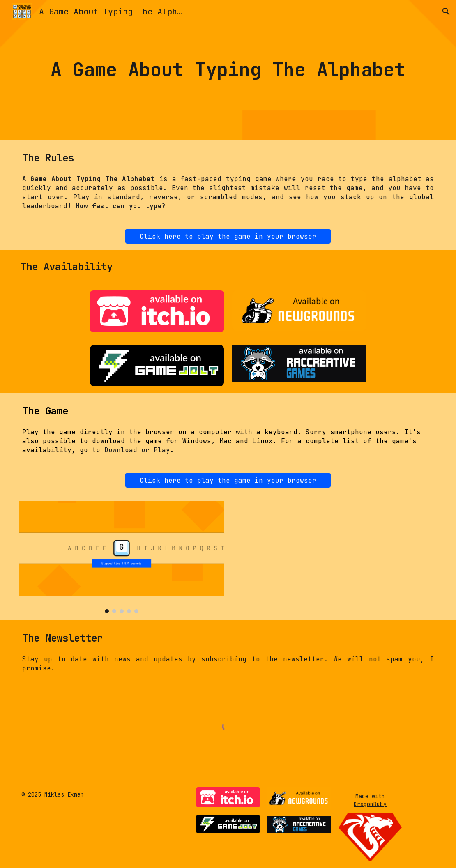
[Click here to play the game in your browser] (228, 236)
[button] (446, 12)
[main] (228, 70)
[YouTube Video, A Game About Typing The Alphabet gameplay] (335, 557)
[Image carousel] (122, 557)
